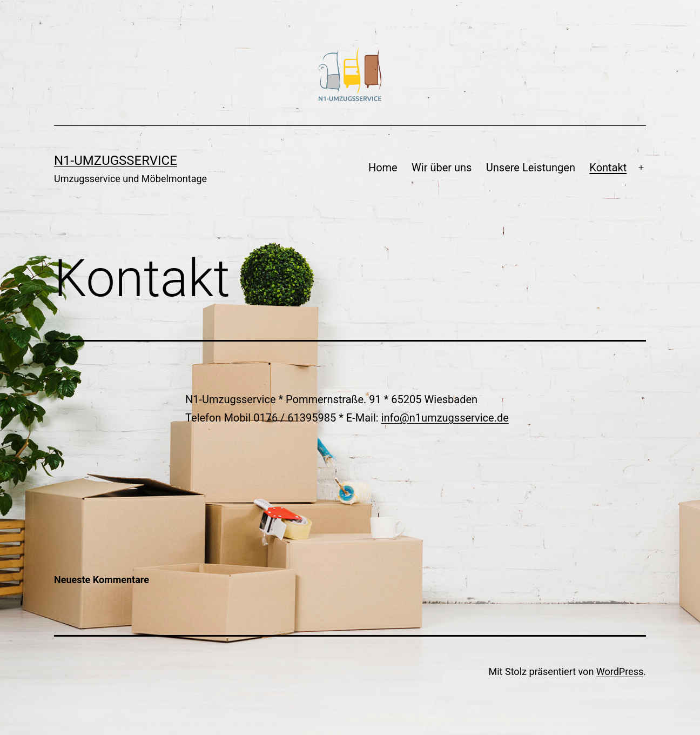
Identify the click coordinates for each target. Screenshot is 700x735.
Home (383, 168)
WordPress (620, 671)
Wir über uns (442, 168)
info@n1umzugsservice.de (445, 418)
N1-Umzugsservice (116, 161)
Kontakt (608, 168)
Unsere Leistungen (531, 168)
